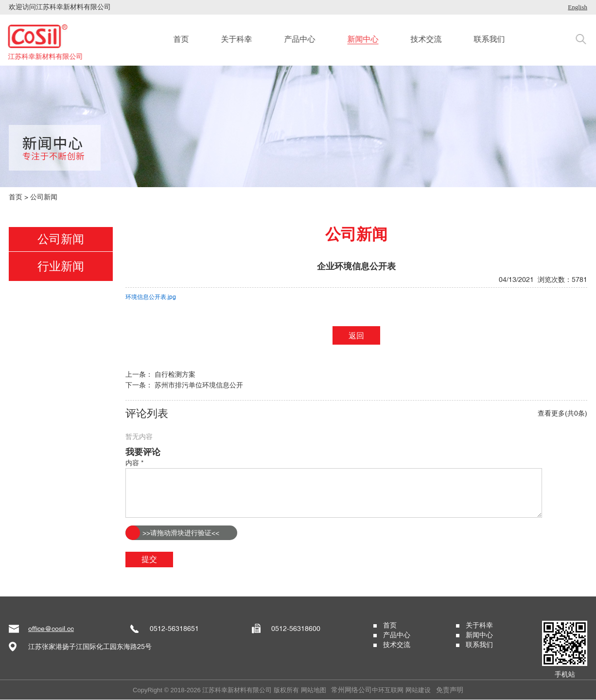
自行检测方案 (175, 374)
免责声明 (450, 690)
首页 (16, 197)
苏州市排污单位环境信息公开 (199, 385)
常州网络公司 (351, 690)
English (578, 7)
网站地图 (314, 690)
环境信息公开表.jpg (151, 297)
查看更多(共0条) (562, 413)
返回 (356, 335)
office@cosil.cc (51, 629)
